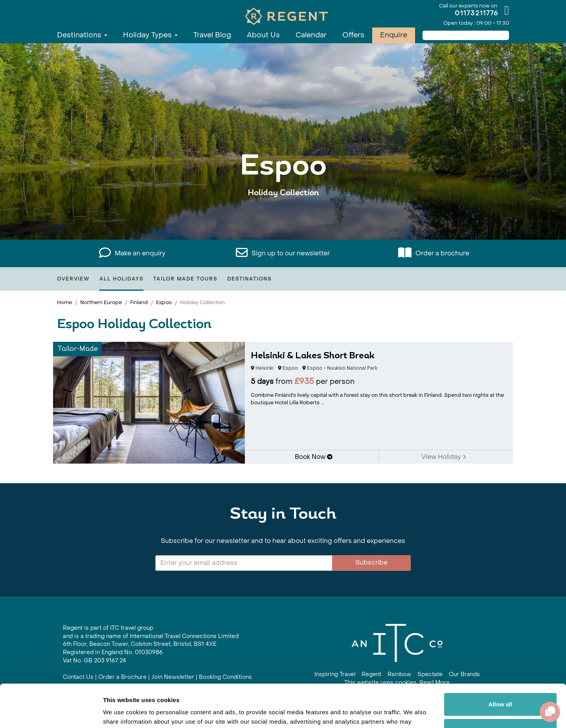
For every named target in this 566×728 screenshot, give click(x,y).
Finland (139, 302)
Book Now (314, 457)
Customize (501, 690)
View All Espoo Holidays (283, 217)
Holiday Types (150, 35)
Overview (73, 279)
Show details (121, 712)
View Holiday (444, 457)
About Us (263, 35)
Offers (353, 35)
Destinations (82, 35)
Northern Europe (101, 302)
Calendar (311, 35)
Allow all (501, 664)
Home (64, 302)
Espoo (164, 302)
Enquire (394, 35)
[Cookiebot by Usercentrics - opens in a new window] (51, 713)
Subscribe (371, 562)
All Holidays (121, 279)
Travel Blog (212, 35)
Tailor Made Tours (185, 279)
